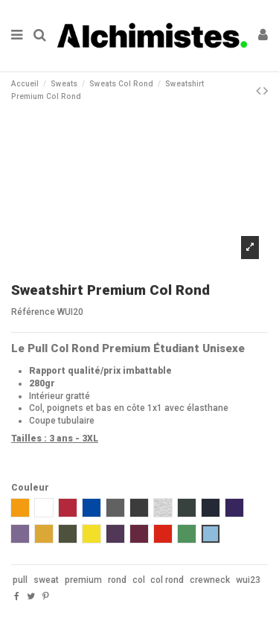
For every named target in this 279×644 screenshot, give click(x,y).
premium (83, 580)
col (139, 580)
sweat (46, 580)
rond (117, 580)
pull (20, 580)
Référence (33, 312)
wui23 (248, 580)
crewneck (210, 580)
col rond (167, 580)
